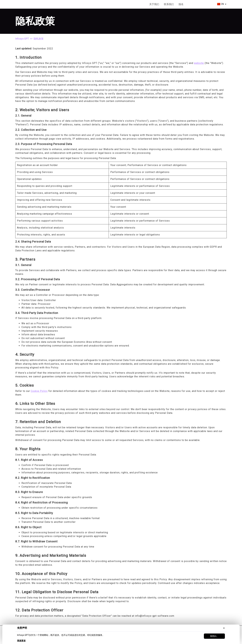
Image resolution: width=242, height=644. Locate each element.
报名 (181, 4)
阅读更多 (21, 641)
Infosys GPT (22, 39)
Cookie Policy (39, 391)
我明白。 (214, 636)
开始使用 (200, 4)
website (199, 63)
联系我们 (169, 4)
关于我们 (154, 4)
